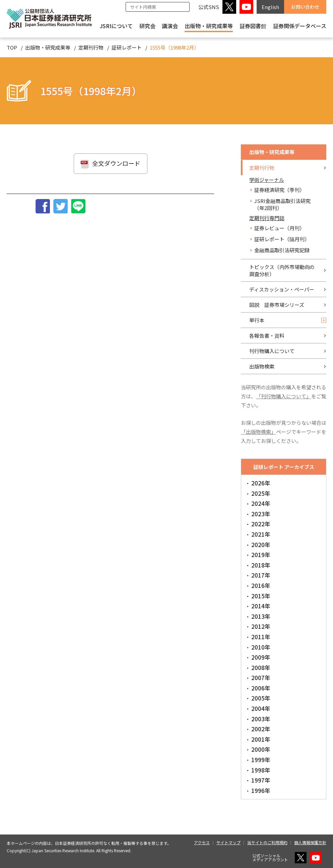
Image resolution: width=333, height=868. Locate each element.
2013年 (261, 616)
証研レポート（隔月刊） (282, 239)
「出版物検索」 (258, 432)
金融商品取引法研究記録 (282, 250)
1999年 (261, 760)
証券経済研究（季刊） (279, 190)
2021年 (261, 534)
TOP (12, 47)
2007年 (261, 678)
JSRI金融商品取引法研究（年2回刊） (282, 204)
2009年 (261, 657)
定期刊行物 (91, 47)
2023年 (261, 514)
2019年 (261, 555)
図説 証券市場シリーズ (277, 305)
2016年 (261, 585)
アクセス (202, 842)
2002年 (261, 729)
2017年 (261, 575)
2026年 (261, 483)
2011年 (261, 637)
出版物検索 (262, 366)
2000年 (261, 749)
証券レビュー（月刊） (279, 228)
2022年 (261, 524)
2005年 (261, 698)
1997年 (261, 780)
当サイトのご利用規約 (267, 842)
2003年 (261, 719)
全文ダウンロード (116, 163)
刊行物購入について (272, 351)
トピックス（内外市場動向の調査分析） (282, 270)
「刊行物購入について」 (284, 396)
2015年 (261, 596)
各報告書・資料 (267, 336)
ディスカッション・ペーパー (282, 289)
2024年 (261, 503)
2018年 (261, 565)
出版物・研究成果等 (209, 26)
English (270, 7)
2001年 (261, 739)
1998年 (261, 770)
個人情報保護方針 (310, 842)
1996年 (261, 790)
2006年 (261, 688)
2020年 (261, 545)
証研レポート (127, 47)
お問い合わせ (305, 7)
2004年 (261, 708)
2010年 (261, 647)
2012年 (261, 626)
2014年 (261, 606)
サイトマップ (228, 842)
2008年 (261, 667)
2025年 (261, 493)
